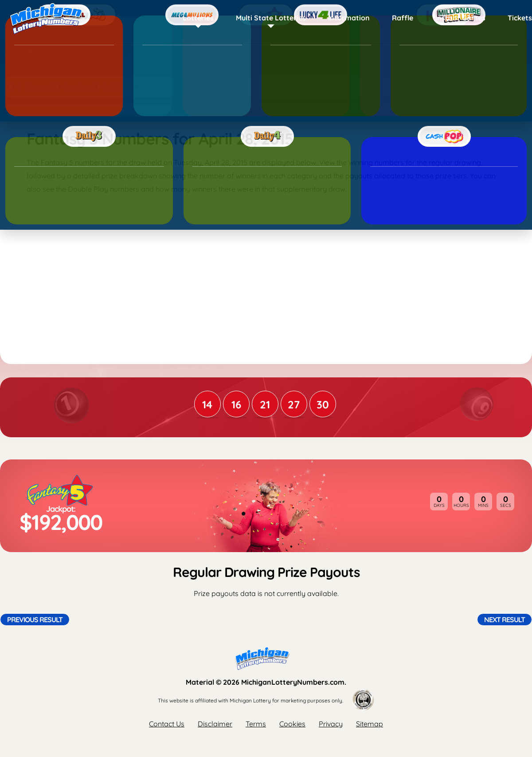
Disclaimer (215, 724)
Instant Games (460, 18)
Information (349, 18)
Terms (256, 724)
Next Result (505, 620)
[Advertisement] (266, 271)
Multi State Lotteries (271, 18)
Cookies (292, 724)
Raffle (403, 18)
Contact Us (167, 724)
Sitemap (370, 724)
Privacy (331, 724)
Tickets (520, 18)
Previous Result (35, 620)
